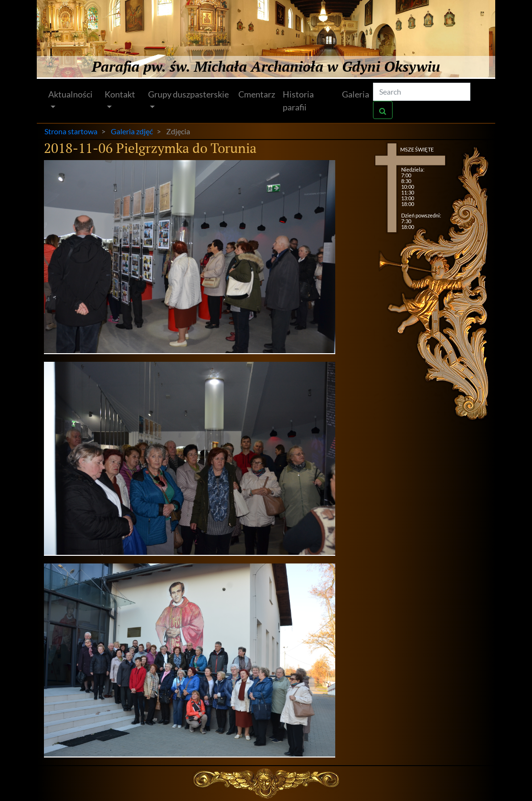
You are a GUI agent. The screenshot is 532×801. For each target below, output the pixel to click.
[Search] (422, 92)
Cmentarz (257, 94)
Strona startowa (71, 131)
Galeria (356, 94)
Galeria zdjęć (132, 131)
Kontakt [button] (120, 94)
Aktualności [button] (70, 94)
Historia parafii (298, 101)
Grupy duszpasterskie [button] (188, 94)
